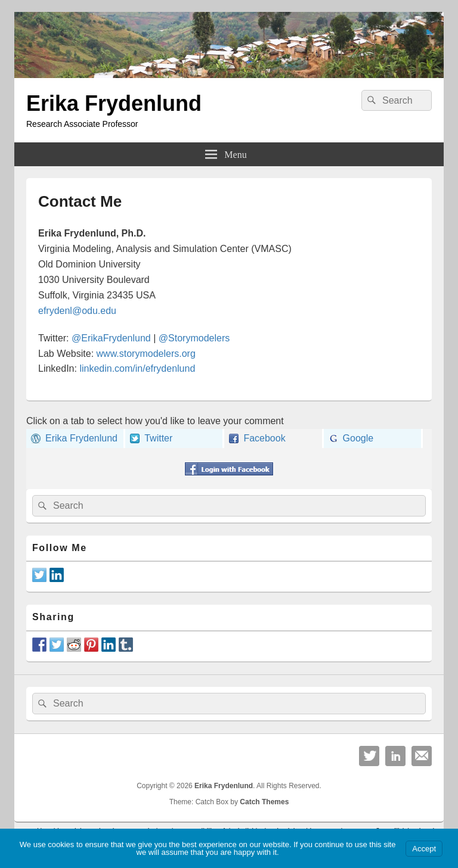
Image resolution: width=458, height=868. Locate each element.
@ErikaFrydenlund (111, 338)
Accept (424, 849)
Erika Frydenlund (114, 103)
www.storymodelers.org (146, 354)
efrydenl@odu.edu (77, 311)
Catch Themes (264, 802)
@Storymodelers (194, 338)
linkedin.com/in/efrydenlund (137, 368)
